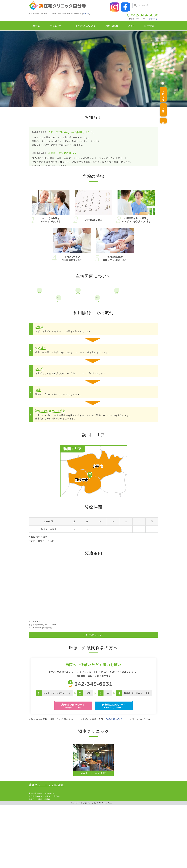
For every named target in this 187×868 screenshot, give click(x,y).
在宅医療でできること (112, 341)
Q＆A (131, 26)
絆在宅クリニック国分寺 (46, 848)
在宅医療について (54, 304)
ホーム (36, 26)
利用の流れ (112, 26)
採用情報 (149, 26)
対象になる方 (93, 304)
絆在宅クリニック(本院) (94, 822)
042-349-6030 (114, 782)
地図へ (86, 13)
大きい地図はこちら (94, 694)
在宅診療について (86, 26)
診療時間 (154, 19)
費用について (74, 341)
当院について (58, 26)
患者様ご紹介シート (71, 768)
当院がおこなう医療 (132, 304)
